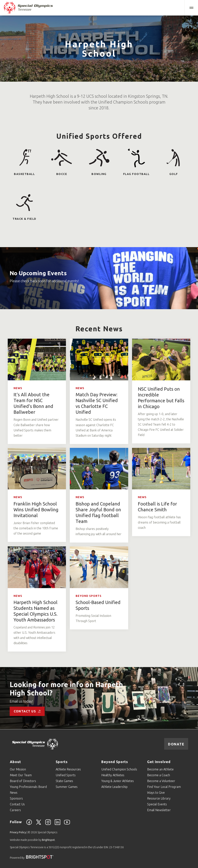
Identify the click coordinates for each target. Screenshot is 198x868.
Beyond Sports (89, 596)
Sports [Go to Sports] (62, 762)
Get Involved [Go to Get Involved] (159, 762)
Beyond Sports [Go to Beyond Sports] (115, 762)
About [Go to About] (15, 762)
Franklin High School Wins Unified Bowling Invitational (36, 510)
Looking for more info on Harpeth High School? (66, 689)
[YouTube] (67, 824)
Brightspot (48, 840)
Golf (174, 174)
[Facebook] (29, 824)
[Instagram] (48, 824)
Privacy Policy (18, 832)
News (18, 388)
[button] (191, 8)
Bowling (99, 174)
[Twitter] (39, 824)
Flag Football (136, 174)
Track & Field (24, 219)
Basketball (24, 174)
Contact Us (27, 711)
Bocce (62, 174)
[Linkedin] (58, 824)
